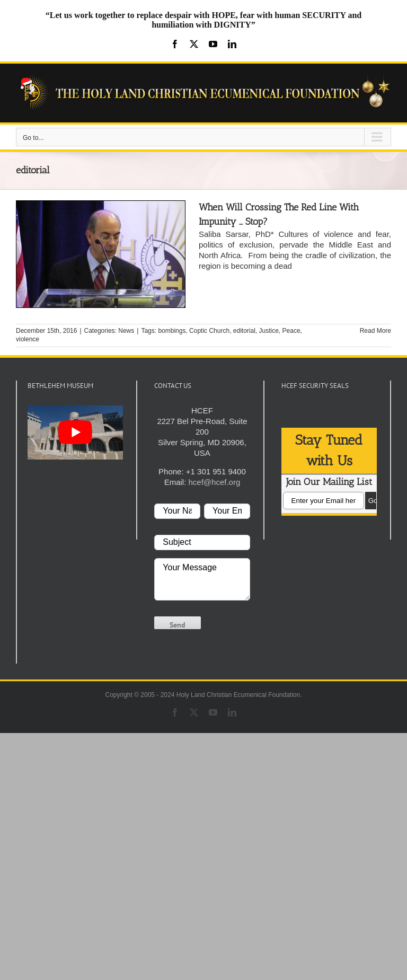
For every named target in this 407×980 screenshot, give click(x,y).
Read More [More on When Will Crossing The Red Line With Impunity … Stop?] (375, 331)
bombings (172, 331)
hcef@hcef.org (214, 482)
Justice (269, 331)
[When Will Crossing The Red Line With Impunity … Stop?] (101, 254)
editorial (244, 331)
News (126, 331)
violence (28, 339)
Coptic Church (209, 331)
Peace (291, 331)
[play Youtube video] (75, 432)
